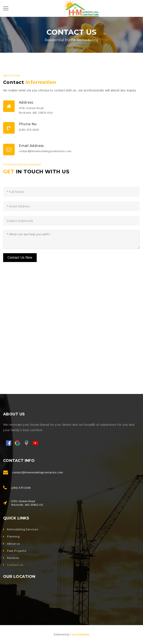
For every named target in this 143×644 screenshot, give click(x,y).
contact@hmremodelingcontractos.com (38, 472)
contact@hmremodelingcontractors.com (45, 151)
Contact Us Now (20, 257)
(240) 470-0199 (29, 130)
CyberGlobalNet (80, 635)
